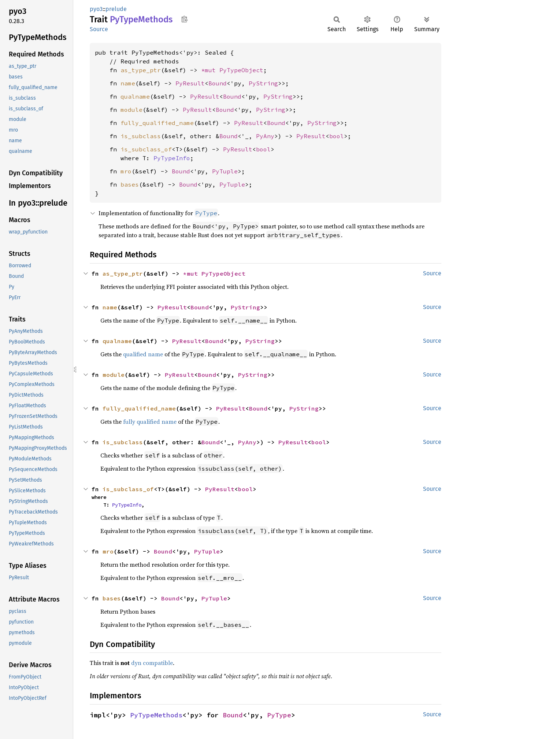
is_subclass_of (146, 149)
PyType (279, 715)
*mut (210, 70)
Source (99, 29)
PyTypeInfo (172, 158)
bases (130, 184)
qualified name (143, 354)
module (131, 110)
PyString (263, 83)
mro (126, 171)
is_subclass (141, 136)
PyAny (265, 136)
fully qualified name (150, 422)
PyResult (190, 83)
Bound (218, 83)
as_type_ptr (141, 70)
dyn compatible (152, 663)
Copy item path (184, 19)
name (128, 83)
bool (337, 136)
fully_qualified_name (157, 123)
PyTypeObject (241, 70)
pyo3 (96, 9)
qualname (135, 96)
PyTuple (225, 171)
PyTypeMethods (156, 715)
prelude (116, 9)
